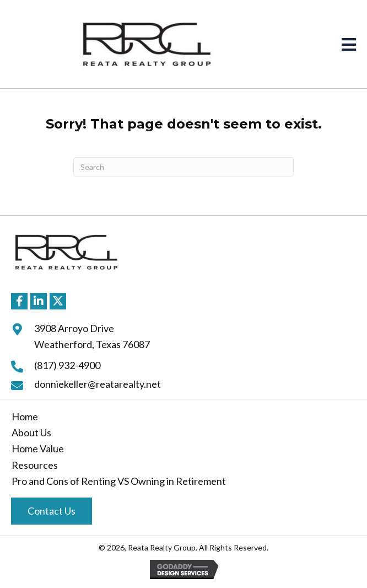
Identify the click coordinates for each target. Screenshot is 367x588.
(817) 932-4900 (67, 365)
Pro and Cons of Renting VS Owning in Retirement (119, 481)
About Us (31, 432)
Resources (35, 465)
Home (25, 416)
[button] (19, 301)
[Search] (183, 167)
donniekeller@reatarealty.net (98, 384)
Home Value (38, 448)
